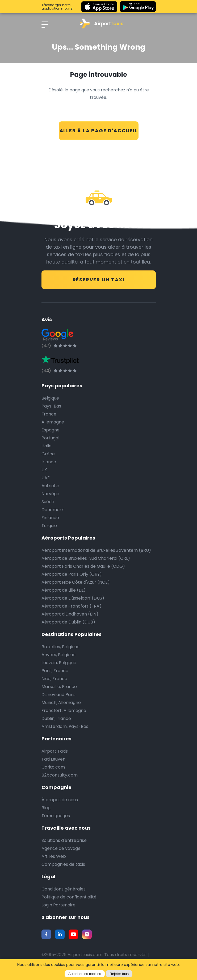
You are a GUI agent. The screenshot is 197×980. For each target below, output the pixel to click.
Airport (102, 24)
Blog (46, 808)
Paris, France (55, 671)
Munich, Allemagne (61, 703)
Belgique (50, 398)
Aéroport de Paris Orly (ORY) (72, 574)
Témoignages (56, 816)
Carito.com (53, 767)
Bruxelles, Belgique (60, 647)
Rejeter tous (119, 974)
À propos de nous (60, 800)
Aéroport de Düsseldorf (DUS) (73, 598)
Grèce (48, 454)
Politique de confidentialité (69, 897)
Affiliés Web (54, 856)
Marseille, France (59, 687)
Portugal (50, 438)
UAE (46, 478)
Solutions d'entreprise (64, 840)
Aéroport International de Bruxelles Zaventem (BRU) (96, 550)
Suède (48, 502)
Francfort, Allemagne (64, 710)
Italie (47, 446)
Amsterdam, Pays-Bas (65, 726)
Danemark (53, 510)
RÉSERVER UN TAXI (99, 280)
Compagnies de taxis (63, 864)
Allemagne (53, 422)
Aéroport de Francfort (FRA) (72, 606)
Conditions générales (64, 889)
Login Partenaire (58, 905)
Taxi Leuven (53, 759)
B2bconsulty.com (60, 775)
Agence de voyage (61, 848)
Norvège (50, 494)
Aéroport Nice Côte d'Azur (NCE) (76, 582)
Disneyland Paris (58, 695)
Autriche (50, 486)
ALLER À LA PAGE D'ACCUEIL (99, 131)
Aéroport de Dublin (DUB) (68, 622)
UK (44, 470)
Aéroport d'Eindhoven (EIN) (70, 614)
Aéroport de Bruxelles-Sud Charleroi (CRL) (86, 558)
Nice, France (54, 679)
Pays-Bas (51, 406)
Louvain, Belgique (59, 663)
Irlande (49, 462)
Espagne (51, 430)
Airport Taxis (55, 751)
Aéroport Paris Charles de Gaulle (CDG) (83, 566)
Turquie (49, 526)
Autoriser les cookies (85, 974)
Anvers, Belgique (58, 655)
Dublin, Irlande (56, 718)
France (49, 414)
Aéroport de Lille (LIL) (64, 590)
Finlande (50, 518)
